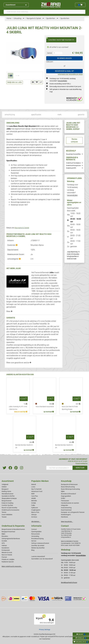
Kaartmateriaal (66, 510)
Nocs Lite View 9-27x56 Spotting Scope (70, 408)
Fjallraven (35, 508)
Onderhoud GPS (71, 168)
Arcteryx (34, 517)
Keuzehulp (66, 481)
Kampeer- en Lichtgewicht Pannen (73, 512)
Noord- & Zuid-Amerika (9, 508)
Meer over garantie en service (19, 363)
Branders (5, 536)
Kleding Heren (6, 491)
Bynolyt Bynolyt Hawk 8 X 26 (24, 446)
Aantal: (50, 53)
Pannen (4, 557)
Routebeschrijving (37, 539)
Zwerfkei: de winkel (38, 546)
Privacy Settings (45, 630)
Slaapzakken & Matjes (9, 498)
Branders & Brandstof (68, 494)
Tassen (4, 517)
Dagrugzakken (66, 496)
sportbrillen (36, 283)
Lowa (33, 487)
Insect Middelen (7, 515)
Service (34, 541)
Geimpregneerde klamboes (11, 539)
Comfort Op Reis (7, 505)
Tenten (4, 512)
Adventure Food (37, 491)
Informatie (36, 526)
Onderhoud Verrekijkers (73, 163)
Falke (33, 505)
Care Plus (35, 496)
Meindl (34, 484)
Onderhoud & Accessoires (10, 510)
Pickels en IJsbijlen (8, 559)
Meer (9, 311)
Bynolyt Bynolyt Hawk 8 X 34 (64, 446)
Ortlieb (34, 503)
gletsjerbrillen (45, 275)
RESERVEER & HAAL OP (64, 71)
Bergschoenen (7, 501)
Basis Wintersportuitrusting (70, 489)
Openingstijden (36, 532)
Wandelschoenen (8, 494)
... (23, 18)
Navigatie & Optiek (22, 228)
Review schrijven (74, 140)
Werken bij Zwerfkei (38, 548)
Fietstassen (65, 501)
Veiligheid (5, 484)
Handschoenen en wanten (70, 503)
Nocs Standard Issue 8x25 (45, 407)
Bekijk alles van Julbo (15, 82)
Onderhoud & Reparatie (13, 526)
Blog (33, 550)
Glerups (34, 515)
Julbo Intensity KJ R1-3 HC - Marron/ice (18, 408)
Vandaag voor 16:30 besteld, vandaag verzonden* (72, 190)
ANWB (33, 498)
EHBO (63, 498)
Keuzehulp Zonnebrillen (73, 154)
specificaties (36, 115)
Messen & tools (7, 552)
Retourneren (36, 534)
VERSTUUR (80, 468)
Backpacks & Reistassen (69, 484)
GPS (3, 543)
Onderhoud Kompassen (73, 165)
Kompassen (6, 550)
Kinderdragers (66, 515)
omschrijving (10, 115)
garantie (81, 115)
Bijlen (63, 491)
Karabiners (5, 548)
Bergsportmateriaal (8, 532)
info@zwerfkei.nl (73, 256)
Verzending (35, 536)
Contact (34, 529)
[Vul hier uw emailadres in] (59, 468)
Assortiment (16, 5)
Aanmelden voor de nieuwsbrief (42, 559)
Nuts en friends (7, 555)
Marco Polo (35, 512)
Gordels (4, 541)
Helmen (4, 546)
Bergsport (5, 489)
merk (59, 115)
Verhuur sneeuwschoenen (40, 543)
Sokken (4, 487)
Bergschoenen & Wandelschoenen (13, 529)
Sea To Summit (36, 489)
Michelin (34, 501)
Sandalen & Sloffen (8, 496)
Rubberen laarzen (8, 562)
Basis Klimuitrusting (68, 487)
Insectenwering (66, 508)
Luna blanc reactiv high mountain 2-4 (60, 39)
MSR (33, 494)
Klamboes (64, 517)
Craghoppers (36, 510)
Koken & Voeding (7, 503)
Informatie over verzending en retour (70, 74)
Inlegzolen (65, 505)
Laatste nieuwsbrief (38, 556)
